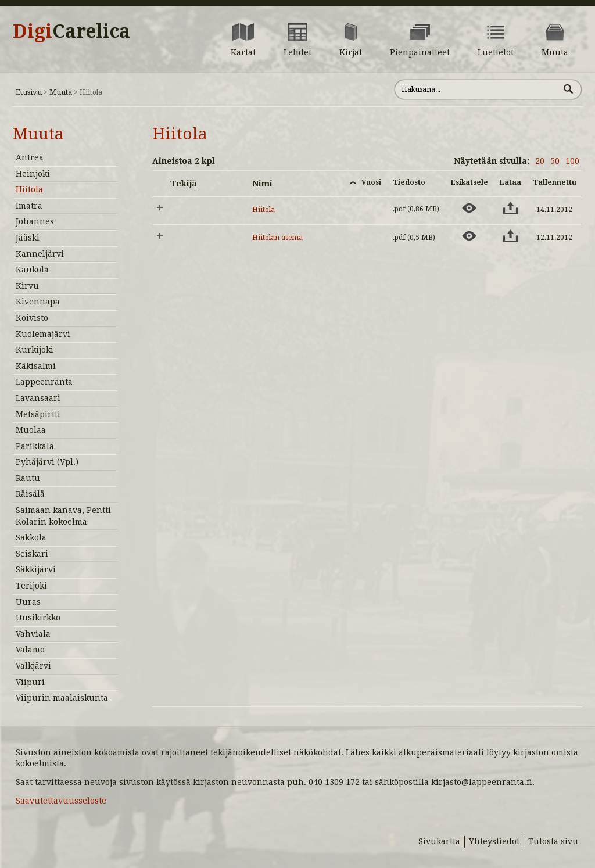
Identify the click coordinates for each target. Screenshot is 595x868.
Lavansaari (38, 398)
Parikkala (35, 446)
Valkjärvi (33, 666)
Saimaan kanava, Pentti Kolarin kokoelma (63, 516)
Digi (71, 31)
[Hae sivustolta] (477, 89)
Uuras (28, 602)
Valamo (30, 650)
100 (572, 161)
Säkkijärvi (36, 569)
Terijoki (31, 586)
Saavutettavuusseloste (61, 801)
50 (555, 161)
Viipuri (30, 682)
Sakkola (31, 537)
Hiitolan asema (277, 238)
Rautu (28, 478)
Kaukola (32, 270)
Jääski (28, 238)
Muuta (61, 92)
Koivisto (32, 318)
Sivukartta (439, 841)
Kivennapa (38, 302)
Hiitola (29, 189)
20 (540, 161)
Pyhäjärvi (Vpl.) (47, 462)
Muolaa (31, 430)
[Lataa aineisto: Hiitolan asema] (510, 236)
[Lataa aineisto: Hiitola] (510, 208)
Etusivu (29, 92)
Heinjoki (33, 174)
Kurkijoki (35, 350)
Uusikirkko (38, 618)
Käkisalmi (36, 366)
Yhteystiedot (494, 841)
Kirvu (27, 286)
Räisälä (30, 494)
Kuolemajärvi (43, 334)
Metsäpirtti (38, 414)
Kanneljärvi (40, 254)
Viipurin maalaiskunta (62, 698)
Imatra (29, 206)
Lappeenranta (44, 382)
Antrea (30, 157)
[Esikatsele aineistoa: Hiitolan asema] (469, 236)
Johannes (35, 221)
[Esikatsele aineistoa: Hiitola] (469, 208)
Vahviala (33, 634)
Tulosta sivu (553, 841)
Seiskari (32, 554)
